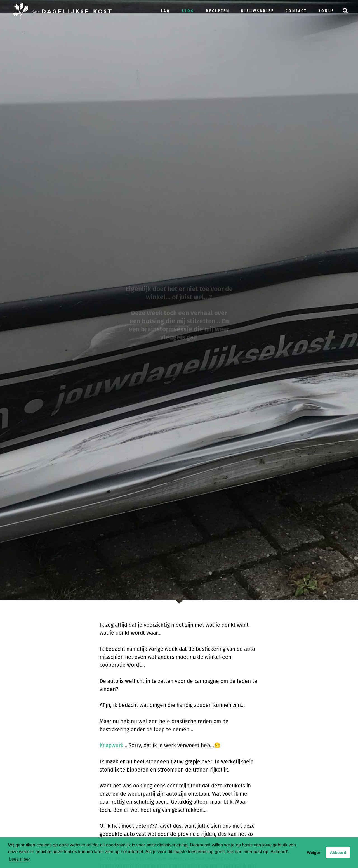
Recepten (218, 11)
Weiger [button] (314, 853)
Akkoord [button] (338, 853)
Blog (188, 11)
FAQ (166, 11)
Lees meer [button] (20, 859)
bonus (326, 11)
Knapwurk (111, 745)
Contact (296, 11)
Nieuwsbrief (258, 11)
